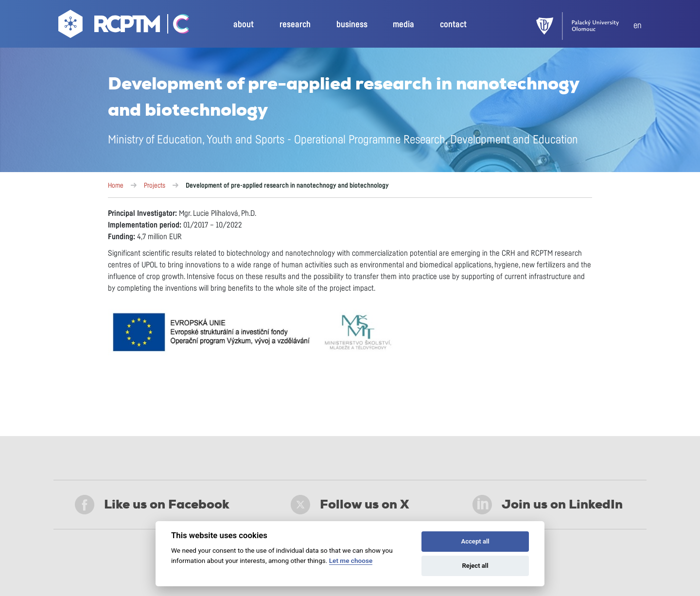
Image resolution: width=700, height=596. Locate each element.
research (295, 25)
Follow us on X (350, 505)
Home (116, 186)
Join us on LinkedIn (548, 505)
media (403, 25)
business (352, 25)
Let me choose (351, 561)
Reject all (475, 566)
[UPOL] (585, 26)
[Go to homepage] (110, 26)
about (244, 25)
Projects (155, 186)
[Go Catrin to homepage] (176, 26)
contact (453, 25)
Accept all (475, 541)
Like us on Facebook (152, 505)
